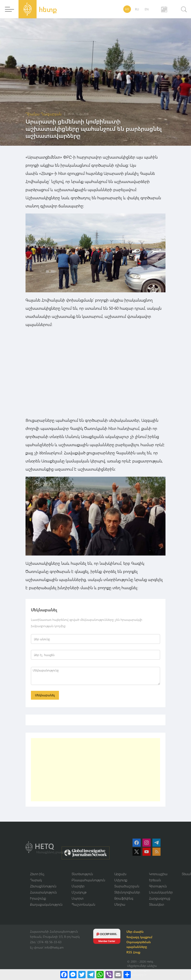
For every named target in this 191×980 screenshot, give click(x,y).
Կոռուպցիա (158, 874)
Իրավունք (38, 899)
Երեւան (155, 880)
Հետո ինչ (37, 874)
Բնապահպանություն (88, 880)
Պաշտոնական (83, 905)
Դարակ (36, 880)
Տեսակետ (157, 905)
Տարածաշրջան (127, 887)
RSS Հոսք (134, 953)
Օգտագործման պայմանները (140, 945)
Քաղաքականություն (46, 905)
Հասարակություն (43, 893)
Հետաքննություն (43, 887)
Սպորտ (78, 899)
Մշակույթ (79, 893)
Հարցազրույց (160, 899)
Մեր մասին (136, 932)
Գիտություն (158, 887)
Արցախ (120, 874)
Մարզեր (78, 887)
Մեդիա (120, 905)
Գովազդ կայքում (141, 938)
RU (137, 9)
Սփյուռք (121, 880)
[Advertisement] (95, 770)
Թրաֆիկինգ (124, 899)
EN (147, 9)
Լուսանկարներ (161, 893)
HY (127, 9)
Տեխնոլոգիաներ (127, 893)
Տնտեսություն (82, 874)
